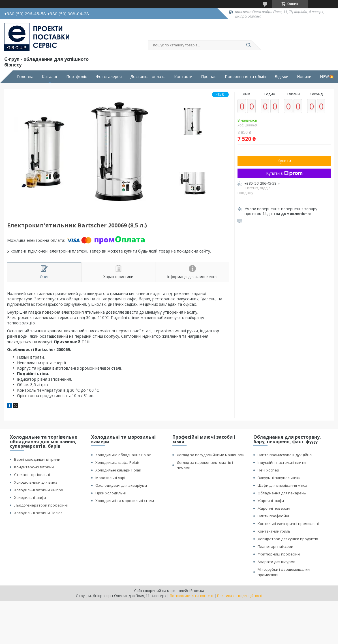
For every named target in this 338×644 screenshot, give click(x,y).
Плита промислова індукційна (285, 455)
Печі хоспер (268, 470)
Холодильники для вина (36, 482)
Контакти (183, 77)
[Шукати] (248, 45)
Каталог (50, 77)
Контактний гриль (274, 531)
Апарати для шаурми (277, 562)
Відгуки (282, 77)
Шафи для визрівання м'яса (282, 485)
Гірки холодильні (111, 493)
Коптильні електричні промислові (288, 524)
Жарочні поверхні (274, 508)
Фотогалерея (109, 77)
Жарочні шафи (271, 501)
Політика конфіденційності (240, 596)
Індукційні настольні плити (282, 462)
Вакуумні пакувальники (279, 478)
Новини (304, 77)
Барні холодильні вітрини (37, 459)
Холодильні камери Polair (118, 470)
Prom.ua (197, 591)
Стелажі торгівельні (32, 475)
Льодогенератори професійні (41, 505)
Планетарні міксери (275, 546)
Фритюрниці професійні (279, 554)
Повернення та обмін (245, 77)
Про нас (209, 77)
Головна (25, 77)
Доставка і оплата (148, 77)
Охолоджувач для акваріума (121, 485)
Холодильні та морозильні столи (125, 501)
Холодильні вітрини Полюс (38, 513)
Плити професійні (273, 516)
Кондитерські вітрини (34, 467)
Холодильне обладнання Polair (123, 455)
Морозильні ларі (110, 478)
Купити (284, 161)
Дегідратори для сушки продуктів (288, 539)
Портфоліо (77, 77)
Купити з (284, 173)
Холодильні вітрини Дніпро (39, 490)
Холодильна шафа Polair (117, 462)
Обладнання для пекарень (282, 493)
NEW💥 (327, 77)
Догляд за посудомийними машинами (211, 455)
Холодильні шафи (30, 497)
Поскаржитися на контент (192, 596)
